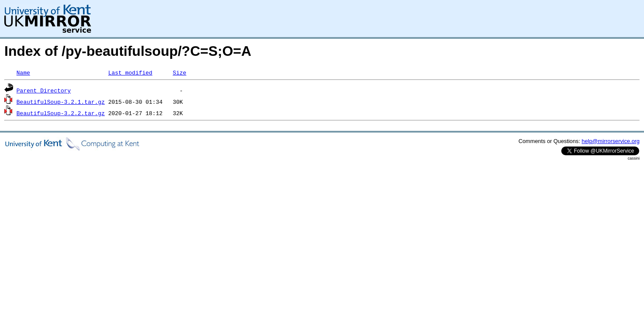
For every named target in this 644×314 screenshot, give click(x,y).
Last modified (130, 72)
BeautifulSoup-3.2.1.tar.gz (61, 102)
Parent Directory (44, 90)
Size (180, 72)
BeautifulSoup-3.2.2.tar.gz (61, 113)
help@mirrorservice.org (611, 141)
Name (23, 72)
